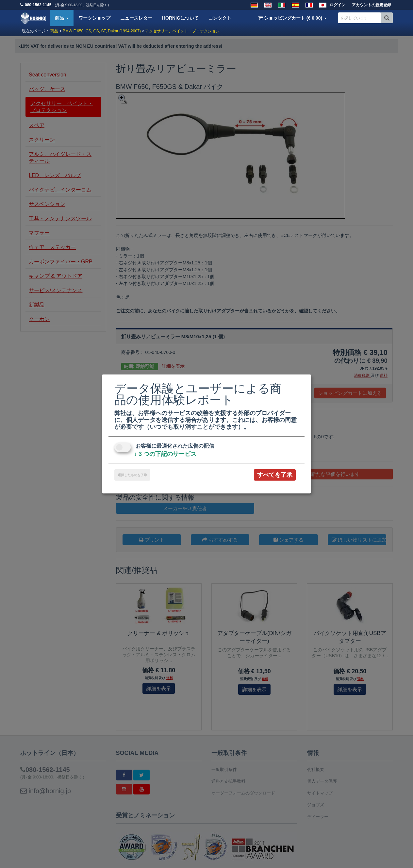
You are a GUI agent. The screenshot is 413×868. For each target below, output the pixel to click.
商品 (62, 18)
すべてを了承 (275, 475)
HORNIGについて (180, 18)
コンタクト (220, 18)
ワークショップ (94, 18)
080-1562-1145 (38, 5)
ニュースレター (136, 18)
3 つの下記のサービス (165, 454)
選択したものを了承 (132, 475)
